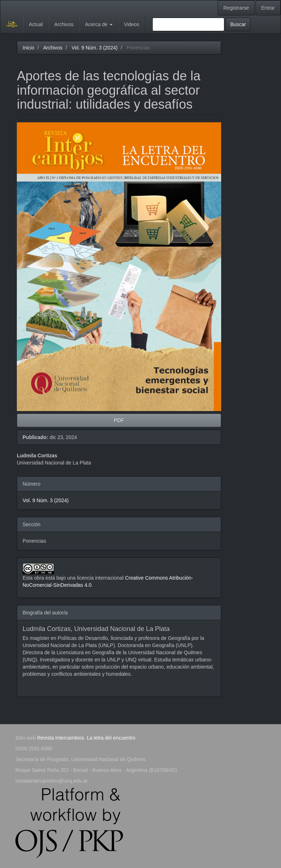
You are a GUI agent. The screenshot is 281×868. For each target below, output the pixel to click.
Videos (132, 24)
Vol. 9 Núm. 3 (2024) (95, 48)
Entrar (268, 8)
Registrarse (236, 8)
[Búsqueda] (188, 24)
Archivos (64, 24)
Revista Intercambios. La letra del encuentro (86, 738)
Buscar (238, 24)
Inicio (28, 48)
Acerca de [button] (99, 24)
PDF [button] (119, 420)
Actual (36, 24)
